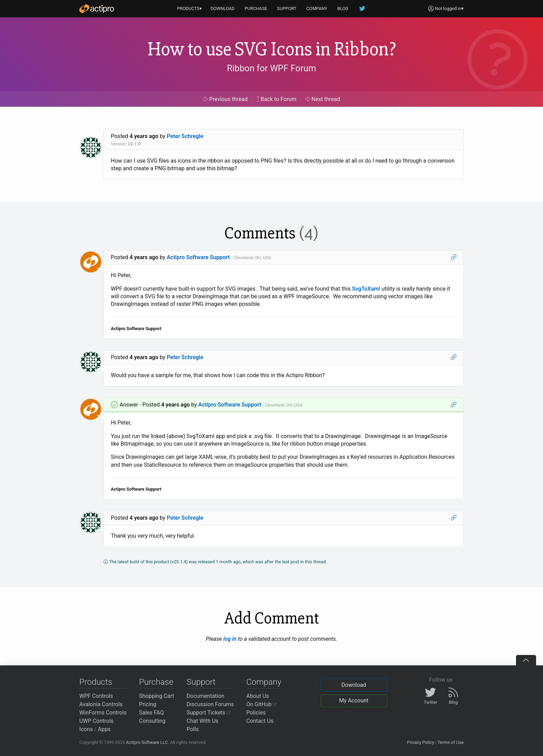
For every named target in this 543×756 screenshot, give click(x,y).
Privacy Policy (421, 742)
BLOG (343, 8)
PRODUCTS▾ (189, 8)
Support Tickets (209, 713)
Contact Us (260, 721)
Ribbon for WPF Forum (271, 68)
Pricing (148, 704)
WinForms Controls (103, 713)
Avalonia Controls (101, 704)
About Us (257, 696)
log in (230, 639)
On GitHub (261, 704)
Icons (86, 729)
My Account (354, 700)
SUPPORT (287, 8)
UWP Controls (96, 721)
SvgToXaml (366, 289)
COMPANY (317, 8)
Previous (225, 99)
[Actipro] (97, 9)
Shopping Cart (157, 696)
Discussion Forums (210, 704)
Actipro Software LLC (147, 742)
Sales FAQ (152, 713)
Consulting (152, 721)
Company (264, 682)
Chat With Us (203, 721)
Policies (256, 713)
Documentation (206, 696)
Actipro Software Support (198, 257)
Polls (193, 729)
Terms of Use (451, 742)
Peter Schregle (185, 136)
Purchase (156, 682)
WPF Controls (96, 696)
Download (354, 685)
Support (201, 682)
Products (96, 682)
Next (323, 99)
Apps (104, 729)
